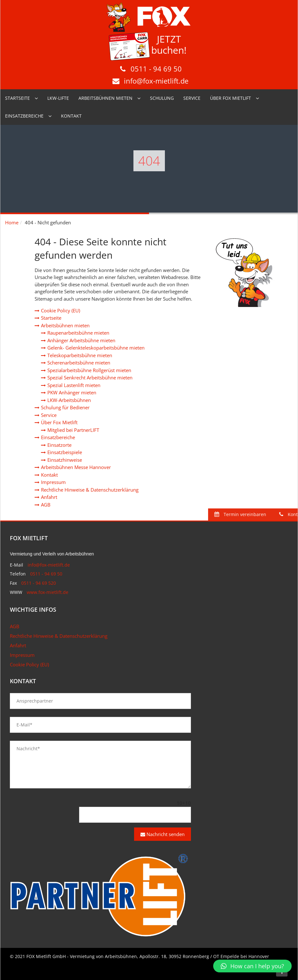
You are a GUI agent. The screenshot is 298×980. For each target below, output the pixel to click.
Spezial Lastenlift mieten (74, 385)
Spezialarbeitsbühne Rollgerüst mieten (89, 370)
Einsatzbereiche (24, 116)
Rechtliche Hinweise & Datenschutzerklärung (90, 490)
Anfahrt (49, 497)
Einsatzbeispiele (65, 452)
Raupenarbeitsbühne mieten (78, 333)
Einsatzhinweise (65, 460)
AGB (46, 505)
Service (192, 98)
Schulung (162, 98)
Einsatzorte (59, 445)
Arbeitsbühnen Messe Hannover (76, 467)
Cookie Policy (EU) (61, 310)
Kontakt (71, 116)
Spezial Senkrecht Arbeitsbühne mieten (90, 378)
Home (12, 222)
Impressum (53, 482)
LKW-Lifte (58, 98)
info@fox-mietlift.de (156, 81)
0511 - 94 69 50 (156, 69)
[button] (252, 966)
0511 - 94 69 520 (39, 583)
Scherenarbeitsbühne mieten (79, 363)
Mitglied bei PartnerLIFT (73, 430)
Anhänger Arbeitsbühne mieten (81, 340)
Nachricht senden (163, 834)
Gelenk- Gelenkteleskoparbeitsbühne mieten (96, 348)
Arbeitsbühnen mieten (105, 98)
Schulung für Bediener (65, 407)
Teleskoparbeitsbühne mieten (80, 355)
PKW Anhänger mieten (72, 392)
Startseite (17, 98)
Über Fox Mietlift (230, 98)
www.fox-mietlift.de (47, 592)
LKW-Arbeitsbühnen (69, 400)
